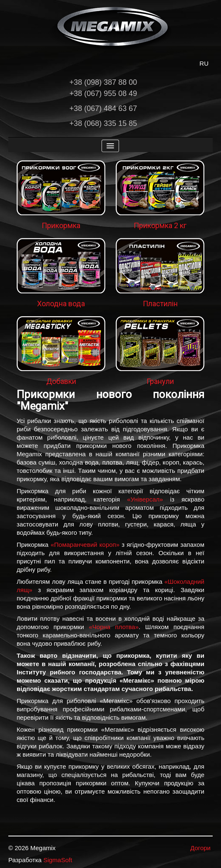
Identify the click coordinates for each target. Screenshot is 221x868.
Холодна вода (61, 304)
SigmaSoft (58, 860)
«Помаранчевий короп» (85, 545)
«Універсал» (145, 499)
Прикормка (61, 225)
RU (204, 63)
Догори (200, 848)
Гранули (160, 381)
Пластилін (160, 304)
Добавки (61, 381)
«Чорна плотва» (114, 627)
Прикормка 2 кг (160, 225)
